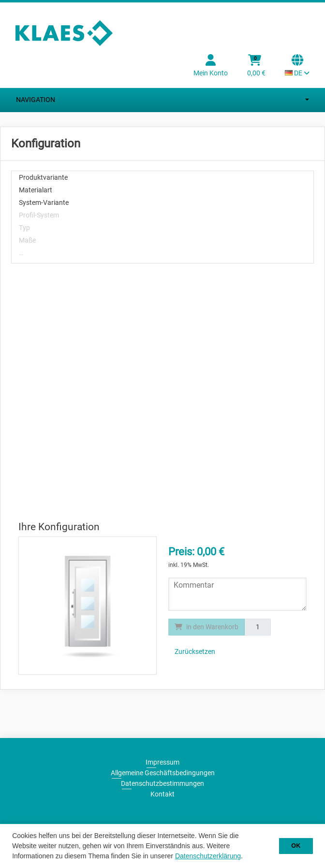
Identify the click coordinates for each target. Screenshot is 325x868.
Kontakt (162, 794)
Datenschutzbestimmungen (162, 783)
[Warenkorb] (256, 66)
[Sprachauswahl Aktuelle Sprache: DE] (297, 66)
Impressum (162, 762)
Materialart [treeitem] (36, 190)
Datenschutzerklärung (208, 856)
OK (296, 846)
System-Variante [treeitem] (44, 203)
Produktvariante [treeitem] (43, 177)
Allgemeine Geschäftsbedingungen (163, 773)
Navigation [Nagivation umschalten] (162, 100)
